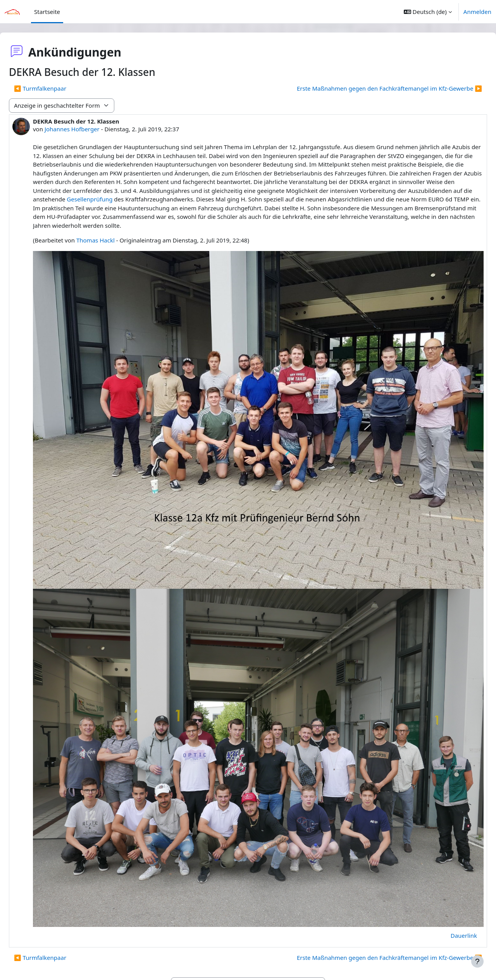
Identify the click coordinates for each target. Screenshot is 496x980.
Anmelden (477, 12)
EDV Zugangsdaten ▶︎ (434, 937)
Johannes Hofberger (91, 129)
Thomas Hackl (114, 249)
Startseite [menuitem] (47, 12)
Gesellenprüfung (325, 199)
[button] (428, 12)
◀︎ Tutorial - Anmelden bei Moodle (79, 937)
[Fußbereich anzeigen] (477, 961)
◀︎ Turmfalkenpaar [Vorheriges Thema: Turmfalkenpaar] (59, 88)
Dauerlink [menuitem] (445, 888)
